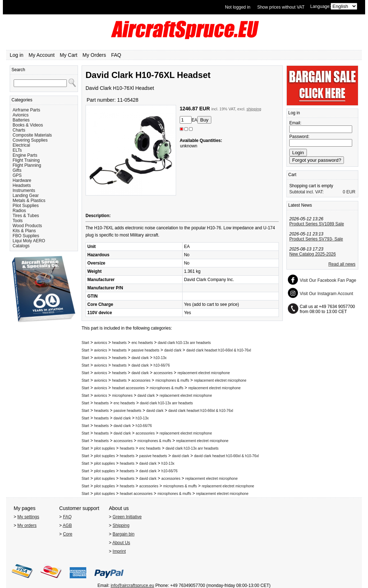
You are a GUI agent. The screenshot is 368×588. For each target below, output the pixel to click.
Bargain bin (123, 534)
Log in (17, 55)
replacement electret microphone (204, 373)
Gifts (17, 170)
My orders (27, 525)
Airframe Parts (26, 110)
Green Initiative (127, 517)
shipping (254, 109)
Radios (19, 211)
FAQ (116, 55)
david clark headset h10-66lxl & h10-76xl (218, 350)
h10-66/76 (162, 365)
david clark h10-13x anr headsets (184, 343)
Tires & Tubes (26, 216)
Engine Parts (25, 155)
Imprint (119, 551)
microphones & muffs (172, 380)
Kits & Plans (24, 231)
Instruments (24, 190)
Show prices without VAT (281, 7)
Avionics (20, 115)
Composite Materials (32, 135)
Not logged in (238, 7)
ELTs (17, 150)
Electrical (21, 145)
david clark (173, 350)
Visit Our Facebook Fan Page (328, 280)
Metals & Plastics (29, 201)
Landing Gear (26, 196)
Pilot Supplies (26, 206)
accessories (163, 373)
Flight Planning (27, 165)
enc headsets (142, 343)
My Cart (68, 55)
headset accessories (128, 388)
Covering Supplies (30, 140)
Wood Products (27, 226)
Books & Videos (28, 125)
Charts (19, 130)
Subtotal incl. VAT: (307, 192)
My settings (28, 517)
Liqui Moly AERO (29, 241)
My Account (42, 55)
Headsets (22, 185)
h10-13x (160, 358)
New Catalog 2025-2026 (312, 254)
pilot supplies (105, 448)
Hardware (22, 180)
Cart (292, 175)
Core (68, 534)
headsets (119, 343)
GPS (17, 175)
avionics (101, 343)
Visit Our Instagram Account (326, 294)
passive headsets (145, 350)
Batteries (21, 120)
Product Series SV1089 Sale (317, 224)
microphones (122, 396)
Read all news (342, 264)
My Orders (94, 55)
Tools (18, 221)
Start (85, 343)
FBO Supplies (26, 236)
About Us (121, 543)
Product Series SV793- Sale (316, 239)
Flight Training (26, 160)
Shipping (121, 525)
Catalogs (21, 246)
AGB (67, 525)
